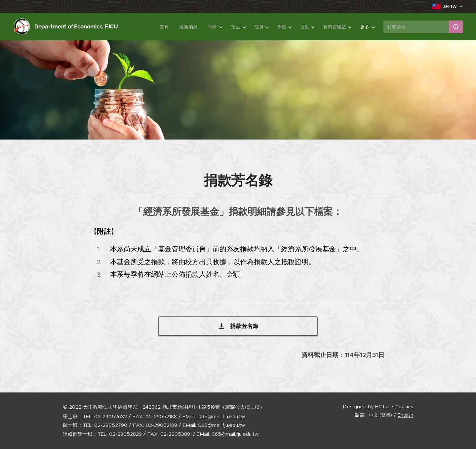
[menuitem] (165, 27)
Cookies (404, 407)
